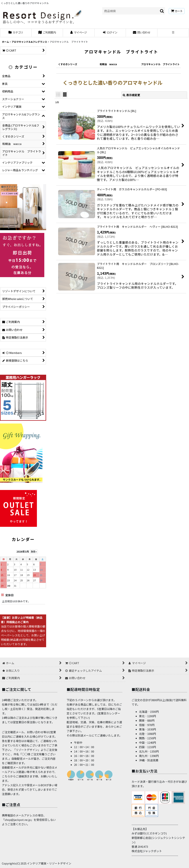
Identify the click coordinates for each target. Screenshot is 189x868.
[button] (173, 33)
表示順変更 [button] (131, 95)
